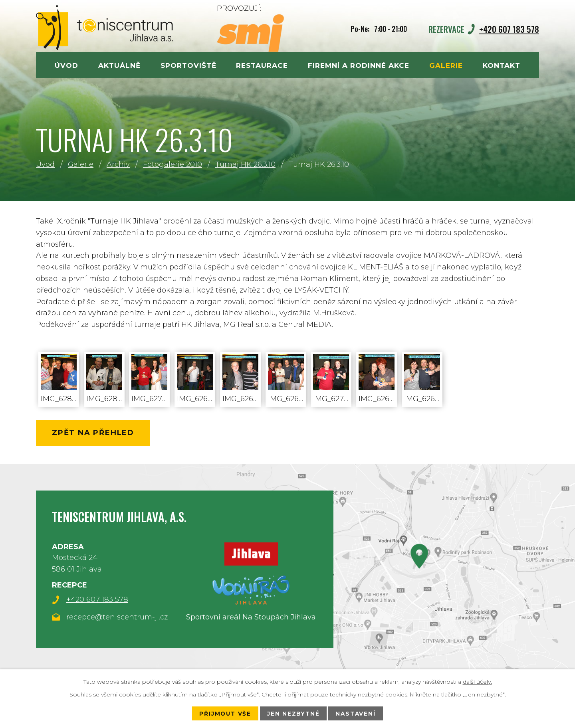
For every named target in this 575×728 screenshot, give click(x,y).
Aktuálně (119, 65)
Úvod (45, 164)
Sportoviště (188, 65)
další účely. (477, 681)
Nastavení (358, 713)
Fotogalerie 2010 (172, 164)
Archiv (118, 164)
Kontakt (502, 65)
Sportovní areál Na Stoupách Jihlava (251, 618)
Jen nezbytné (293, 713)
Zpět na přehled (96, 434)
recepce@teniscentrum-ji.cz (117, 619)
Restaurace (262, 65)
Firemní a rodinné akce (359, 65)
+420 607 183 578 (509, 29)
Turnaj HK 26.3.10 (245, 164)
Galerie (81, 164)
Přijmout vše (223, 713)
